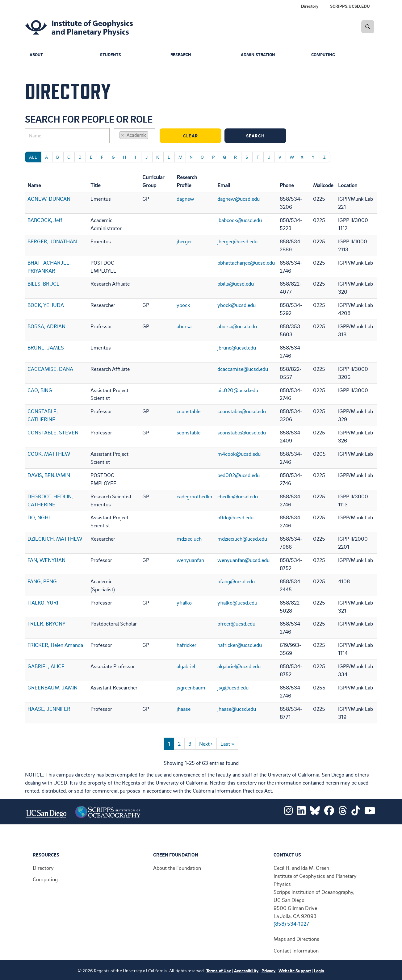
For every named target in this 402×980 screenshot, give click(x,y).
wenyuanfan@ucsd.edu (243, 560)
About (37, 55)
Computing (324, 55)
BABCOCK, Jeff (45, 220)
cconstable (188, 411)
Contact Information (296, 950)
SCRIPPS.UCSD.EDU (350, 6)
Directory (310, 6)
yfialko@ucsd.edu (237, 602)
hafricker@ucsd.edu (240, 645)
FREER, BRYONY (46, 623)
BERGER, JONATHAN (52, 241)
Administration (259, 55)
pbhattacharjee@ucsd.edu (246, 262)
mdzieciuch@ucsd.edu (242, 538)
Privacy (269, 971)
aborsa (184, 326)
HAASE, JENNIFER (49, 709)
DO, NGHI (39, 517)
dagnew (185, 199)
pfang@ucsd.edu (236, 581)
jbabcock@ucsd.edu (240, 220)
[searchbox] (152, 136)
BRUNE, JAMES (46, 347)
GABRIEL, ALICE (46, 666)
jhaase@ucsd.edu (237, 709)
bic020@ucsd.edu (238, 390)
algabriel (186, 666)
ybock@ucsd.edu (237, 305)
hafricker (186, 645)
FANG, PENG (42, 581)
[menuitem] (351, 6)
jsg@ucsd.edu (233, 687)
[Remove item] (123, 135)
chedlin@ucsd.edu (238, 496)
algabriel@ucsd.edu (239, 666)
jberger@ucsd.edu (237, 241)
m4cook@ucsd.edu (239, 454)
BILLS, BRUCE (44, 283)
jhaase (184, 709)
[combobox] (135, 136)
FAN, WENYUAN (46, 560)
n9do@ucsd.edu (235, 517)
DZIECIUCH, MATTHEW (55, 538)
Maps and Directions (296, 939)
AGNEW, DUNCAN (49, 199)
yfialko (184, 602)
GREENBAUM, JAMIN (52, 687)
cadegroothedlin (194, 496)
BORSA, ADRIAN (46, 326)
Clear (201, 136)
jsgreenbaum (191, 687)
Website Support (295, 971)
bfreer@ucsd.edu (236, 623)
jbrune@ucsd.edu (237, 347)
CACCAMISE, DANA (50, 369)
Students (111, 55)
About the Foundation (177, 868)
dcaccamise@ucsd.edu (243, 369)
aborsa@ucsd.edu (237, 326)
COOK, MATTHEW (49, 454)
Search (265, 136)
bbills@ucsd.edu (236, 283)
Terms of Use (219, 971)
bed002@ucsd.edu (239, 475)
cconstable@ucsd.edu (242, 411)
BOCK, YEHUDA (46, 305)
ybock (183, 305)
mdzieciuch (189, 538)
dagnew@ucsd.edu (239, 199)
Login (319, 971)
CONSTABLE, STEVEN (53, 432)
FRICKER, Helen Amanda (55, 645)
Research (181, 55)
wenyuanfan (190, 560)
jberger (184, 241)
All (33, 157)
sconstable (188, 432)
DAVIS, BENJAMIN (49, 475)
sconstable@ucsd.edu (242, 432)
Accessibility (246, 971)
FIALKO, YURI (43, 602)
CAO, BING (40, 390)
